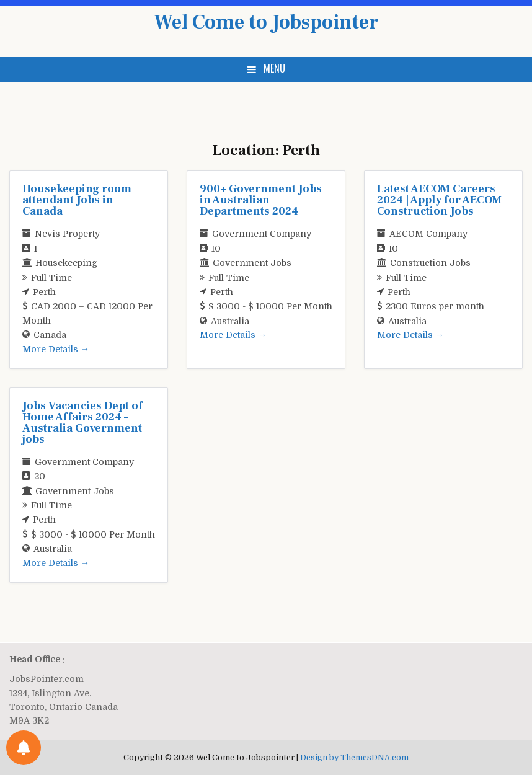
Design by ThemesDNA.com (354, 758)
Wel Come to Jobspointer (266, 22)
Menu (274, 68)
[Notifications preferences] (24, 748)
